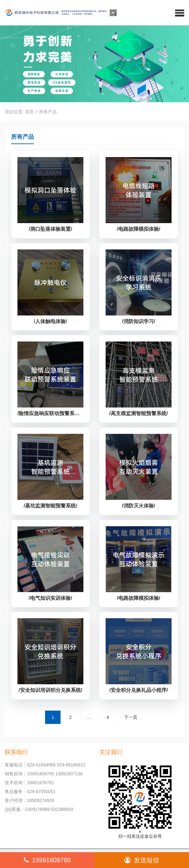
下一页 (131, 717)
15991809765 (47, 860)
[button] (180, 13)
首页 (29, 112)
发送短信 (142, 860)
